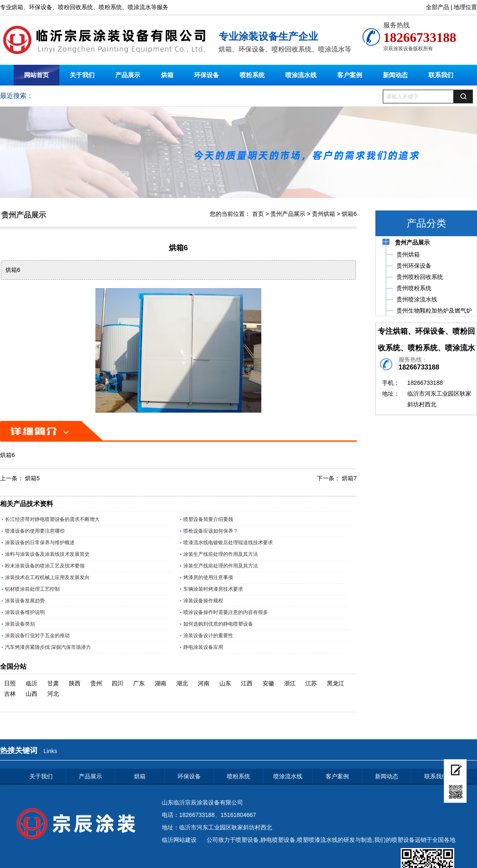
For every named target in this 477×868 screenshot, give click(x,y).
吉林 (10, 694)
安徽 (268, 683)
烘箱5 (32, 478)
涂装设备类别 (20, 624)
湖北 (182, 683)
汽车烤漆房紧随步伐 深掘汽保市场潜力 (48, 647)
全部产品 (438, 7)
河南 (204, 683)
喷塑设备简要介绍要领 (208, 519)
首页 (258, 214)
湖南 (161, 683)
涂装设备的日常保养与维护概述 (40, 543)
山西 (32, 694)
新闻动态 (395, 75)
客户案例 (350, 75)
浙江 (290, 683)
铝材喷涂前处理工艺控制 (32, 589)
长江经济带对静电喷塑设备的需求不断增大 (52, 519)
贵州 (96, 683)
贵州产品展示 (288, 214)
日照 (10, 683)
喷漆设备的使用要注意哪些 (35, 531)
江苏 (311, 683)
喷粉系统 (252, 75)
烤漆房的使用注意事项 (208, 577)
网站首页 (37, 75)
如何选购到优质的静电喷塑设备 (218, 624)
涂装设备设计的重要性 (208, 636)
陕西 (75, 683)
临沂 (32, 683)
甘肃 (53, 683)
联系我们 (441, 75)
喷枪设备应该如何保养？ (211, 531)
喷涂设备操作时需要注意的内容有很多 (226, 612)
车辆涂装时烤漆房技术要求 (213, 589)
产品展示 (128, 75)
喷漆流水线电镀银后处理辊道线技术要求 (228, 543)
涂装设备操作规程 (203, 601)
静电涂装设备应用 (203, 647)
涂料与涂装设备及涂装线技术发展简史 (47, 554)
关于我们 (82, 75)
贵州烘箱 (324, 214)
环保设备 (207, 75)
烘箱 (167, 75)
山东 (225, 683)
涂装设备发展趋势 (25, 601)
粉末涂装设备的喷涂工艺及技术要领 (45, 566)
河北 (53, 694)
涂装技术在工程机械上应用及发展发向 (47, 577)
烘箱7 (349, 478)
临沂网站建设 (179, 840)
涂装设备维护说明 (25, 612)
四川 (117, 683)
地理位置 (465, 7)
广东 (139, 683)
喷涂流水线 (301, 75)
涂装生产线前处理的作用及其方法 (221, 554)
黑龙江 (336, 683)
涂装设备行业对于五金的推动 (37, 636)
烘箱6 (349, 214)
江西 (247, 683)
